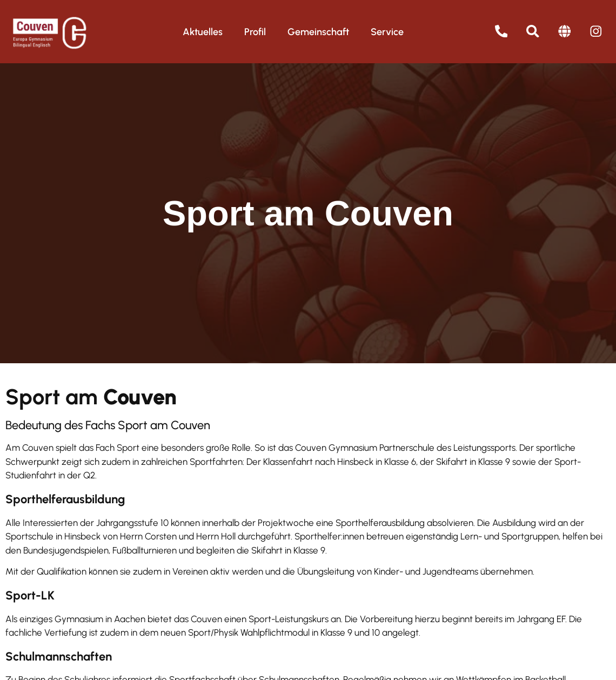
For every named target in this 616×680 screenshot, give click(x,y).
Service (387, 32)
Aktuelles (203, 32)
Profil (255, 32)
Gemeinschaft (318, 32)
